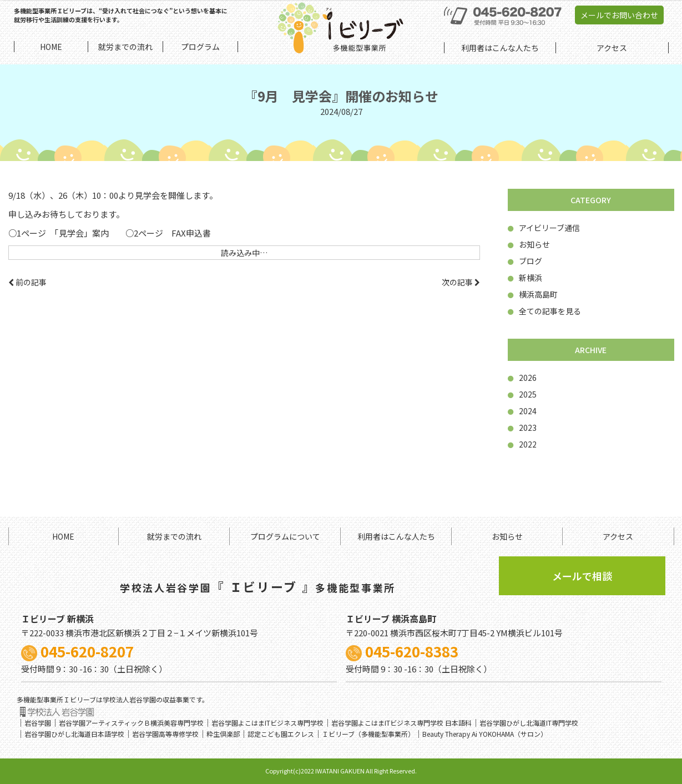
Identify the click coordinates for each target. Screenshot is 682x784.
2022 (522, 444)
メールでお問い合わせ (619, 15)
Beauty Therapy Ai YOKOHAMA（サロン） (485, 734)
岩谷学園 (38, 723)
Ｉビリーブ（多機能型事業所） (368, 734)
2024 (522, 411)
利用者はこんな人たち (396, 536)
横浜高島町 (533, 294)
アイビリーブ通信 (544, 228)
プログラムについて (285, 536)
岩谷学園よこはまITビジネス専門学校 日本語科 (401, 723)
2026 (522, 378)
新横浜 (525, 278)
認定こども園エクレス (281, 734)
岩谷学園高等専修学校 (165, 734)
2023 (522, 428)
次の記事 (461, 282)
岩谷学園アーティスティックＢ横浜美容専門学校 (131, 723)
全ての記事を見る (544, 311)
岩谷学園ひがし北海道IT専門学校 (529, 723)
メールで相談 (582, 576)
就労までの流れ (174, 536)
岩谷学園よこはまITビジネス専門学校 (267, 723)
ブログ (525, 261)
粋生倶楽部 (223, 734)
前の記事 (27, 282)
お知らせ (529, 244)
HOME (63, 536)
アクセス (618, 536)
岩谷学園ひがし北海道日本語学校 (74, 734)
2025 (522, 394)
